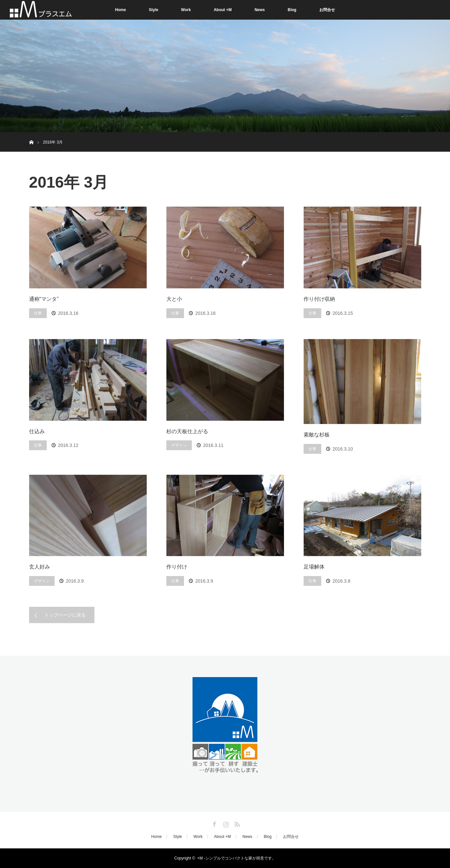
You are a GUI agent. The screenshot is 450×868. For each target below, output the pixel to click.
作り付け (177, 567)
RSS (236, 823)
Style (153, 10)
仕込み (37, 431)
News (260, 10)
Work (186, 10)
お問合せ (327, 10)
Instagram (225, 823)
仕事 (38, 313)
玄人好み (40, 567)
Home (120, 10)
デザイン (179, 445)
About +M (223, 10)
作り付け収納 (319, 299)
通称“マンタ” (44, 299)
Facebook (214, 823)
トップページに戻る (65, 615)
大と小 (174, 299)
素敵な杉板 (317, 435)
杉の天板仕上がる (187, 431)
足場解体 (314, 567)
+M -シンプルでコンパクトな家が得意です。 (236, 858)
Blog (292, 10)
